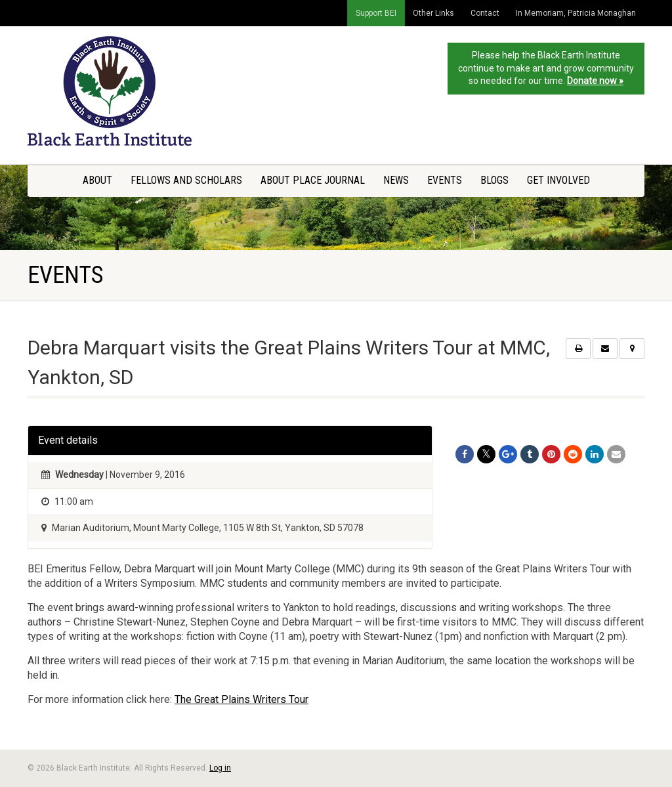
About (97, 180)
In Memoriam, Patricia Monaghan (576, 13)
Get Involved (558, 180)
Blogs (494, 180)
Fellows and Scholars (186, 180)
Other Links (433, 13)
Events (445, 180)
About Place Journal (313, 180)
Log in (220, 768)
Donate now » (595, 81)
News (396, 180)
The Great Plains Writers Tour (241, 699)
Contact (485, 13)
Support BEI (376, 13)
